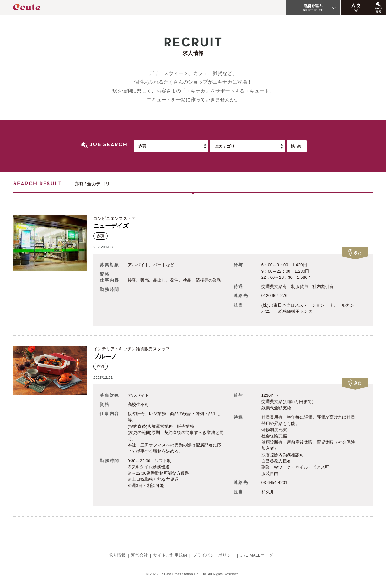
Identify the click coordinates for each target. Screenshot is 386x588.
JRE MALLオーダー (259, 555)
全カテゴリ (225, 146)
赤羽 (142, 146)
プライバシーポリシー (214, 555)
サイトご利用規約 (170, 555)
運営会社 (139, 555)
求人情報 (117, 555)
